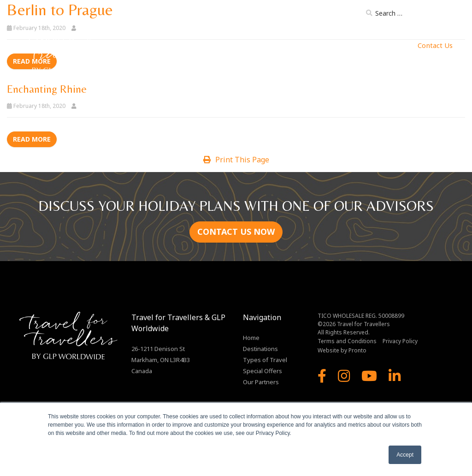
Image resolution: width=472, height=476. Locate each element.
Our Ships (291, 45)
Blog (348, 15)
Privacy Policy (400, 341)
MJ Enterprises (387, 45)
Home (147, 45)
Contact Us (435, 45)
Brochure (315, 15)
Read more (32, 139)
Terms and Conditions (347, 341)
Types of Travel (240, 45)
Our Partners (335, 45)
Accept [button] (405, 455)
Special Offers (263, 371)
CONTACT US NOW (236, 232)
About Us (276, 15)
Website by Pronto (342, 350)
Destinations (184, 45)
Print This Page (236, 160)
